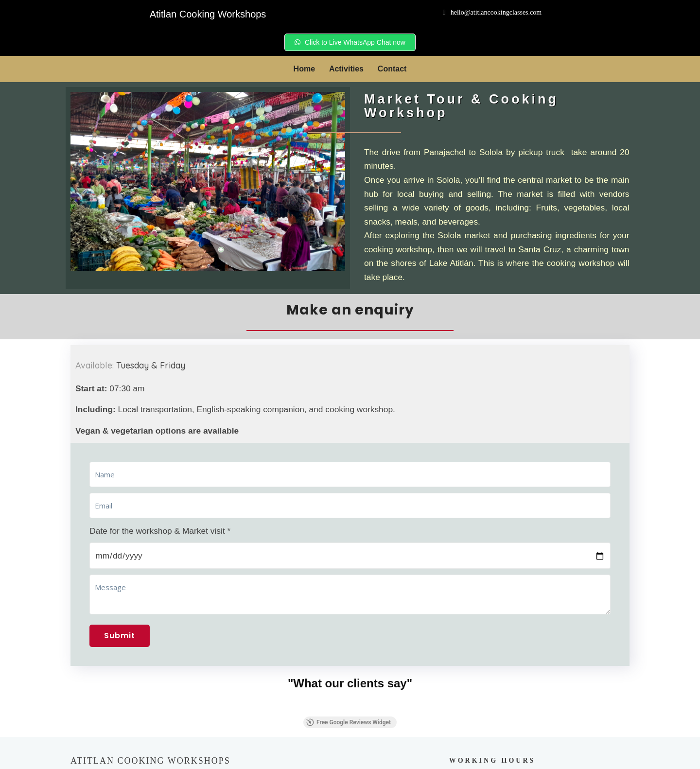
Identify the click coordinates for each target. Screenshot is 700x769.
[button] (70, 579)
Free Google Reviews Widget (349, 595)
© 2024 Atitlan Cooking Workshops (353, 757)
